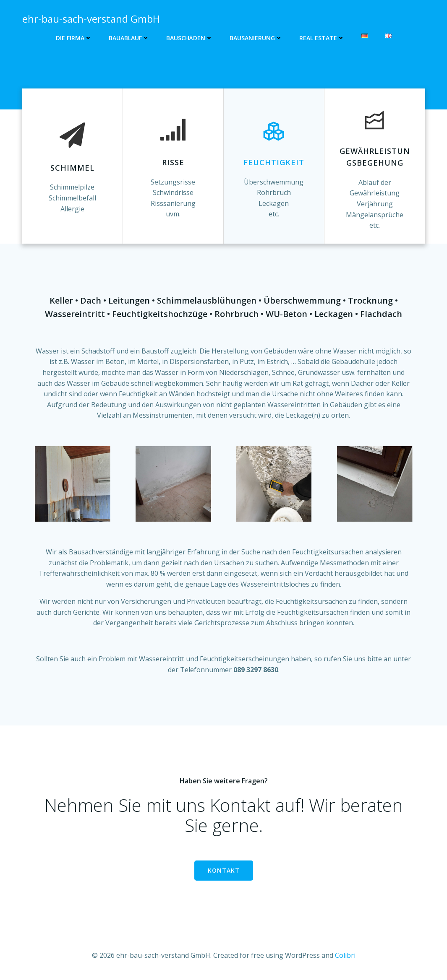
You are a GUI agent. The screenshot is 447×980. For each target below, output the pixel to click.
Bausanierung (256, 38)
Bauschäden (190, 38)
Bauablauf (129, 38)
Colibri (345, 955)
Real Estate (322, 38)
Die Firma (74, 38)
